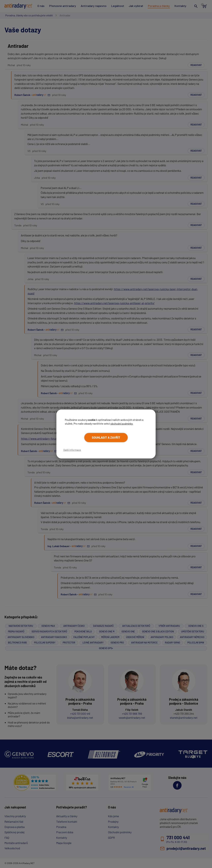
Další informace (72, 450)
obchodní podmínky (122, 424)
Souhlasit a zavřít (106, 437)
